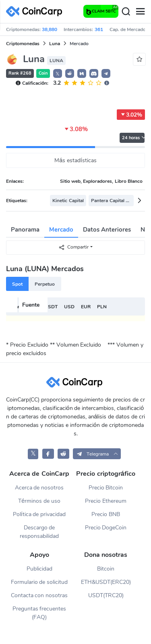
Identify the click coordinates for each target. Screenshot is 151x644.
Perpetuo (45, 284)
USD (69, 307)
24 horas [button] (133, 138)
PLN (102, 307)
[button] (70, 73)
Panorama (25, 230)
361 (99, 29)
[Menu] (140, 12)
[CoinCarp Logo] (36, 11)
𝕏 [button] (58, 74)
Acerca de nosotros (39, 488)
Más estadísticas (75, 160)
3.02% (131, 115)
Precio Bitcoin (106, 488)
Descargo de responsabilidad (39, 532)
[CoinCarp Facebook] (48, 454)
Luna (55, 44)
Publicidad (39, 569)
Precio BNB (106, 514)
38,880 (50, 29)
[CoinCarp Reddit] (63, 454)
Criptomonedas (23, 44)
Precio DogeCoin (106, 528)
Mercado (61, 230)
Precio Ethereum (106, 501)
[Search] (126, 12)
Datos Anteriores (107, 230)
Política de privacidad (39, 514)
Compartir (73, 247)
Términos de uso (39, 501)
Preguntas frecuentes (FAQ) (39, 613)
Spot (17, 284)
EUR (86, 307)
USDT (51, 307)
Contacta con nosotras (39, 595)
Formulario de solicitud (39, 582)
